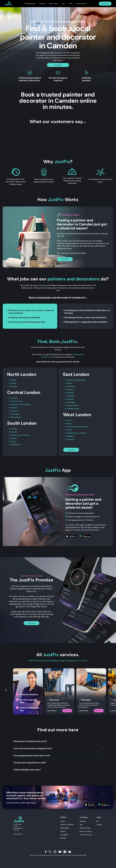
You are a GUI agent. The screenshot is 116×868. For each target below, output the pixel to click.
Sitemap (63, 838)
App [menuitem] (63, 4)
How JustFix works (86, 835)
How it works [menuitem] (53, 4)
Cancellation (64, 835)
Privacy (63, 821)
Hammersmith (73, 427)
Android (99, 825)
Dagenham (81, 380)
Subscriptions (65, 828)
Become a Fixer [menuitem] (81, 4)
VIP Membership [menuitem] (30, 4)
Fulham (85, 427)
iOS (98, 821)
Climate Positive (85, 828)
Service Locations (86, 831)
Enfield (14, 383)
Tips (81, 825)
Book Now (105, 4)
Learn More (52, 711)
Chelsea (27, 404)
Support (63, 831)
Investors (83, 821)
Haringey (14, 386)
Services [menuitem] (42, 4)
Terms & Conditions (67, 825)
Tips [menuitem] (71, 4)
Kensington (15, 404)
